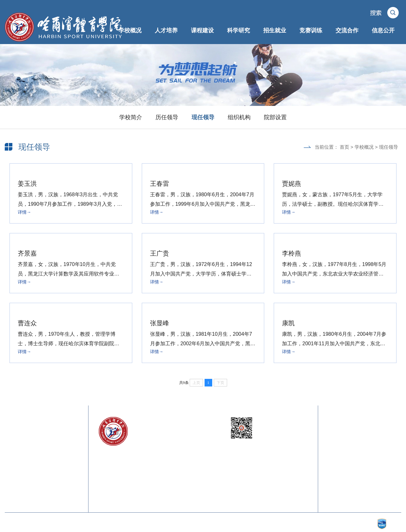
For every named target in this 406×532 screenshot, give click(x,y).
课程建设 (202, 30)
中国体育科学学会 (62, 463)
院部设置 (275, 117)
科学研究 (239, 30)
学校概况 (130, 30)
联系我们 (372, 438)
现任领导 (203, 117)
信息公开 (383, 30)
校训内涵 (333, 451)
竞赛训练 (311, 30)
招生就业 (275, 30)
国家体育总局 (58, 438)
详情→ (24, 212)
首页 (344, 147)
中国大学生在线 (60, 476)
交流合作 (347, 30)
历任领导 (167, 117)
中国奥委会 (17, 463)
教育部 (12, 438)
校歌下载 (372, 463)
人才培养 (166, 30)
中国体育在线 (19, 476)
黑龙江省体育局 (60, 451)
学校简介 (131, 117)
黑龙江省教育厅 (21, 451)
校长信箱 (333, 438)
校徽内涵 (372, 451)
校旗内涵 (333, 463)
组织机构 (239, 117)
